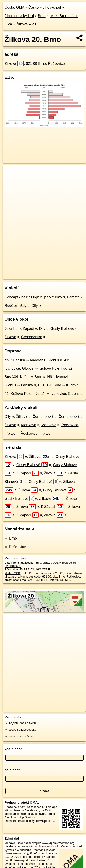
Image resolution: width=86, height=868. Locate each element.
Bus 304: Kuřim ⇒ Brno (23, 377)
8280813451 (13, 566)
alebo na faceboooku (23, 730)
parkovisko (53, 297)
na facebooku (36, 807)
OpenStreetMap (36, 272)
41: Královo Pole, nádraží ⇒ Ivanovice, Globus (42, 394)
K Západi (27, 329)
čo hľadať (12, 770)
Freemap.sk (60, 272)
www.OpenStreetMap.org (58, 843)
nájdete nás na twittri (22, 723)
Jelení (9, 329)
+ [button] (11, 173)
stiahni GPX (12, 573)
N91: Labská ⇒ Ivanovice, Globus (32, 360)
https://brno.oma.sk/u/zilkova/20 (23, 275)
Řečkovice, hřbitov (35, 433)
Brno (42, 16)
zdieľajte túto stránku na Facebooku (31, 809)
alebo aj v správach (22, 736)
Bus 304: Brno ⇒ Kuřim (57, 385)
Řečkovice (18, 547)
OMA (20, 7)
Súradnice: (12, 569)
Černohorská (32, 337)
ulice (8, 24)
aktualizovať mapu (29, 563)
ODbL (55, 846)
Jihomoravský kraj (19, 16)
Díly (35, 306)
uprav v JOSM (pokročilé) (59, 563)
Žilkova (22, 24)
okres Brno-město (64, 16)
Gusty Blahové (62, 329)
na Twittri (47, 810)
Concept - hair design (22, 297)
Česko (33, 7)
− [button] (11, 180)
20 (34, 24)
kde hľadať (13, 749)
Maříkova (29, 425)
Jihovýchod (52, 7)
